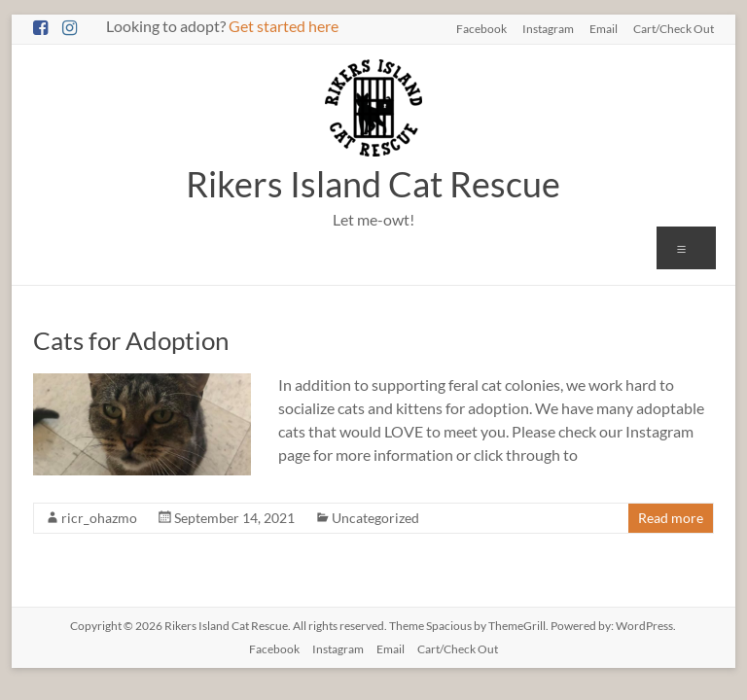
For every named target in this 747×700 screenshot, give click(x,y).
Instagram (548, 28)
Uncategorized (375, 518)
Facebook (481, 28)
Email (604, 28)
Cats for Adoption (131, 340)
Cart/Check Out (674, 28)
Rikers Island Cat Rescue (373, 184)
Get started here (284, 26)
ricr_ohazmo (99, 518)
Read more (671, 518)
